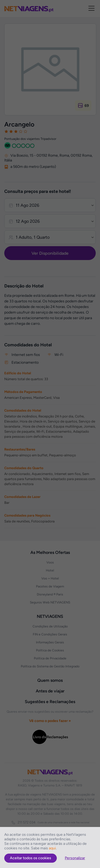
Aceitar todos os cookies (31, 858)
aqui (52, 848)
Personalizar (75, 858)
